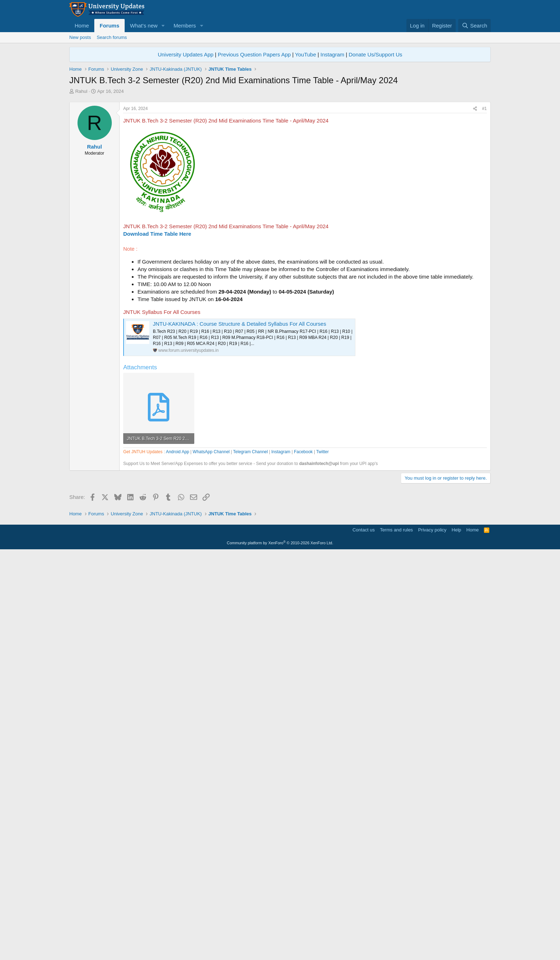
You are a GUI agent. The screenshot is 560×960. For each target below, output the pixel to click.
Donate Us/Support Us (375, 54)
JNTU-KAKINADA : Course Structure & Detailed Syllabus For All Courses (239, 424)
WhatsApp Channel (211, 655)
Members (185, 26)
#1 (484, 209)
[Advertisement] (280, 148)
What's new (144, 26)
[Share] (475, 209)
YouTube (306, 54)
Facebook (303, 655)
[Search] (474, 26)
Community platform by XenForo (280, 950)
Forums (109, 26)
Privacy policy (432, 937)
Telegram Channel (251, 655)
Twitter (322, 655)
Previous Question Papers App (254, 54)
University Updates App (186, 54)
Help (457, 937)
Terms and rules (396, 937)
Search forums (112, 37)
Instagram (332, 54)
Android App (177, 655)
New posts (80, 37)
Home (82, 26)
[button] (163, 26)
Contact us (364, 937)
